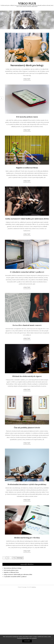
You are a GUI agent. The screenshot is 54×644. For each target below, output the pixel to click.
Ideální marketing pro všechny (27, 538)
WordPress (34, 587)
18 (14, 558)
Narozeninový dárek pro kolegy (27, 65)
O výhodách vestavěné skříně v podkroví (27, 272)
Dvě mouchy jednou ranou (27, 117)
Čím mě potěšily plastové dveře (27, 428)
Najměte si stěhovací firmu (27, 168)
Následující (20, 558)
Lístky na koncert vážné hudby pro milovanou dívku (27, 219)
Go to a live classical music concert (27, 325)
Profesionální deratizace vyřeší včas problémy (27, 484)
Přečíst (27, 79)
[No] (52, 639)
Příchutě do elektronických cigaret (27, 376)
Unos (25, 587)
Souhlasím (27, 641)
